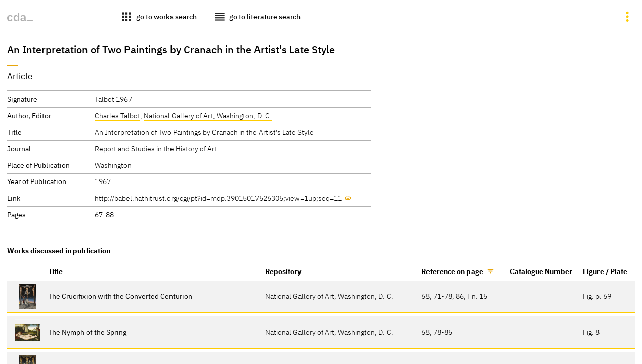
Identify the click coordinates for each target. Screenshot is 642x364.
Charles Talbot (117, 116)
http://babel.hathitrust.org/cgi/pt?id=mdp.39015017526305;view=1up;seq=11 (218, 198)
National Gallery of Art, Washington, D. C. (208, 116)
